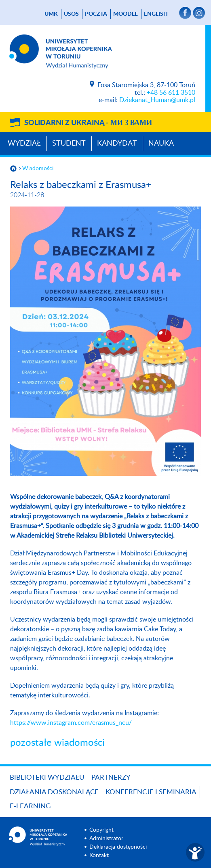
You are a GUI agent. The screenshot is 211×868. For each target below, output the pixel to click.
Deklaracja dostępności (118, 847)
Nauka (161, 144)
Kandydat (117, 144)
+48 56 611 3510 (171, 93)
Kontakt (99, 855)
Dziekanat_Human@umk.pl (157, 100)
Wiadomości (38, 169)
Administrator (106, 839)
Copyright (101, 830)
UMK (51, 14)
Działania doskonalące (54, 792)
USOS (71, 14)
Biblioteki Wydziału (47, 777)
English (156, 14)
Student (69, 144)
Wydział (24, 144)
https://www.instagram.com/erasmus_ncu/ (71, 723)
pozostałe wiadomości (57, 743)
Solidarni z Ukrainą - (88, 123)
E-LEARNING (30, 806)
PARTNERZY (111, 777)
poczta (96, 14)
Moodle (126, 14)
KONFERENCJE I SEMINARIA (151, 792)
